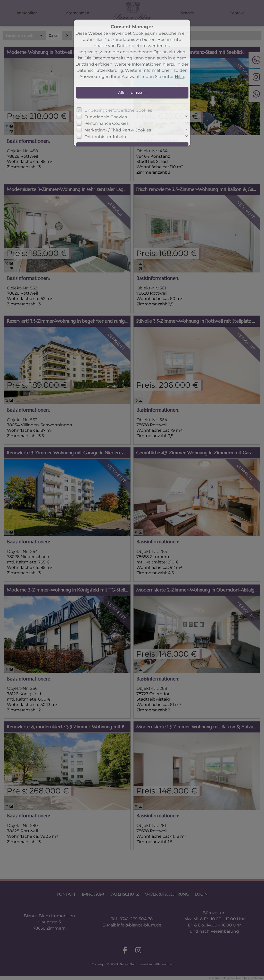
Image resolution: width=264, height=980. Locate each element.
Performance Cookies (106, 123)
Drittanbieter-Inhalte (106, 137)
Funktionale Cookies (106, 117)
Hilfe (179, 77)
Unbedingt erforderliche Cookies (118, 110)
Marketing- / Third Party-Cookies (118, 130)
